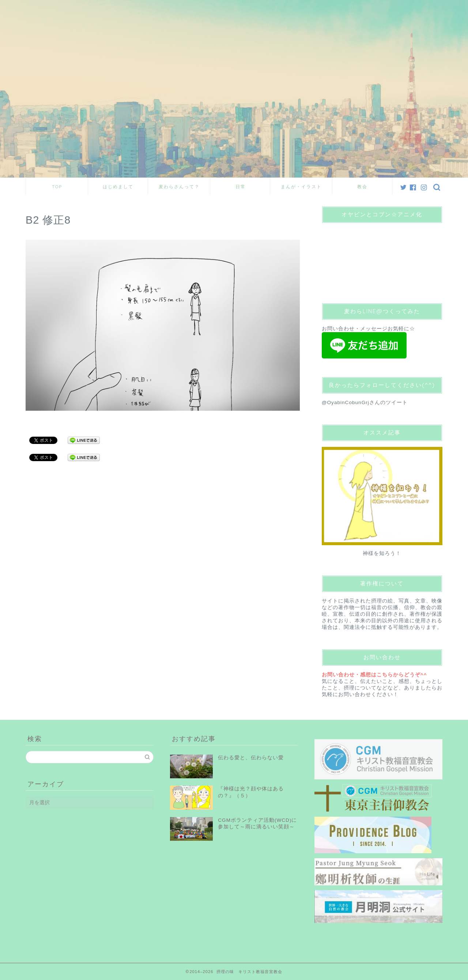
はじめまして (118, 187)
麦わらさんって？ (179, 187)
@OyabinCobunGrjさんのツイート (365, 402)
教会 (362, 187)
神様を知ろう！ (382, 553)
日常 (241, 187)
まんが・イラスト (301, 187)
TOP (57, 187)
